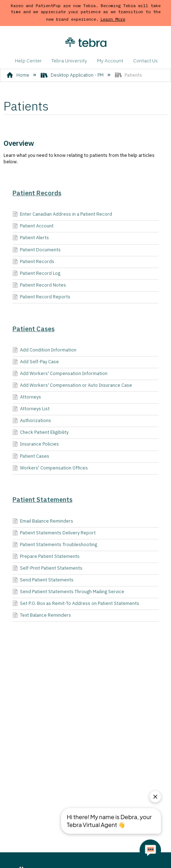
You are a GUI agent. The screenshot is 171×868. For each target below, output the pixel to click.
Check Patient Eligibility (41, 433)
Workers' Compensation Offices (50, 468)
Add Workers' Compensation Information (60, 374)
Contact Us (145, 61)
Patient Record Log (36, 274)
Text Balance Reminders (42, 616)
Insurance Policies (36, 445)
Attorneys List (31, 409)
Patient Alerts (31, 238)
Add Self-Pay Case (36, 362)
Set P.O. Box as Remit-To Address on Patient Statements (76, 604)
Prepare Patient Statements (46, 557)
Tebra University (69, 61)
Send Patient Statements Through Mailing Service (68, 592)
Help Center (28, 61)
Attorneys (27, 397)
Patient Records (37, 193)
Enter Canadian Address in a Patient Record (62, 215)
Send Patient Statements (43, 580)
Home (18, 75)
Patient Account (33, 226)
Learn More (113, 19)
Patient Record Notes (39, 286)
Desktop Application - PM (73, 75)
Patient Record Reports (41, 297)
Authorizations (32, 421)
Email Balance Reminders (43, 522)
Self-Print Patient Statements (47, 569)
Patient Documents (37, 250)
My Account (110, 61)
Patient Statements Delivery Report (54, 533)
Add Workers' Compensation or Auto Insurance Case (72, 386)
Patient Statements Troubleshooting (55, 545)
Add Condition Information (44, 350)
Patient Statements (42, 500)
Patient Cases (34, 329)
